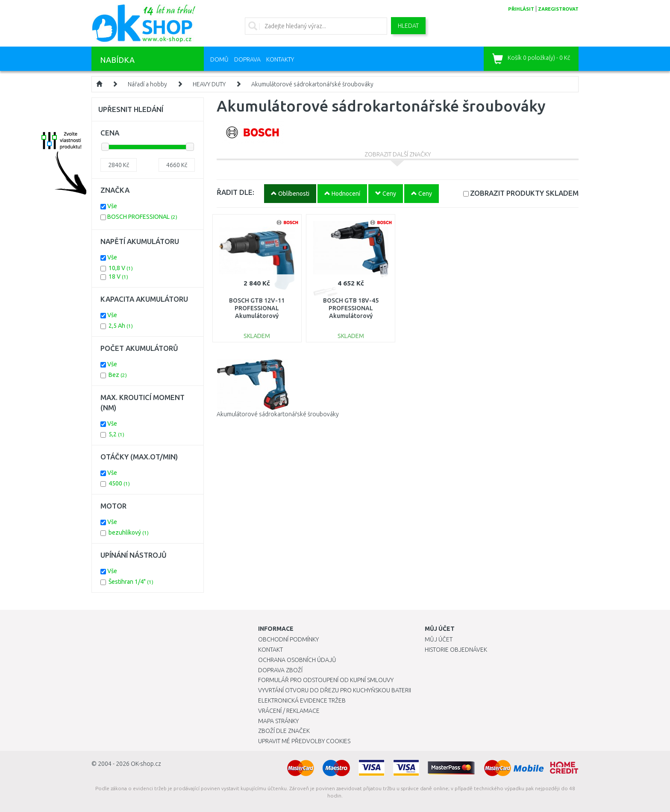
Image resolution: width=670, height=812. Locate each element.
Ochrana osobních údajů (297, 660)
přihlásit (521, 9)
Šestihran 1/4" (131, 582)
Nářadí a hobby (147, 84)
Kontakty (280, 59)
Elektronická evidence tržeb (302, 700)
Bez (118, 375)
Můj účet (439, 639)
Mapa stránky (278, 721)
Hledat (408, 26)
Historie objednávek (456, 650)
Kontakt (270, 650)
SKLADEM (524, 193)
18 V (118, 277)
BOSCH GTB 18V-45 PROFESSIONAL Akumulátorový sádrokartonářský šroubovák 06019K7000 (351, 316)
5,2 (116, 434)
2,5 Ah (121, 326)
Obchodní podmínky (288, 639)
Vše (112, 206)
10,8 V (121, 268)
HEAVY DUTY (209, 84)
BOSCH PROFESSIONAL (142, 217)
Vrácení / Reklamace (289, 711)
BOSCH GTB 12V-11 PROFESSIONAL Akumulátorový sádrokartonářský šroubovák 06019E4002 (257, 316)
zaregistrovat (558, 9)
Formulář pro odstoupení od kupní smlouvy (326, 680)
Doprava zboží (280, 670)
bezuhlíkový (129, 533)
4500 (119, 483)
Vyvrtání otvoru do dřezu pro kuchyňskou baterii (335, 690)
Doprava (247, 59)
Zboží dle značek (284, 731)
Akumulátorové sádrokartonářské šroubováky (312, 84)
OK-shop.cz (146, 764)
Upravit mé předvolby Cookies (304, 741)
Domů (219, 59)
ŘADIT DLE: (235, 192)
